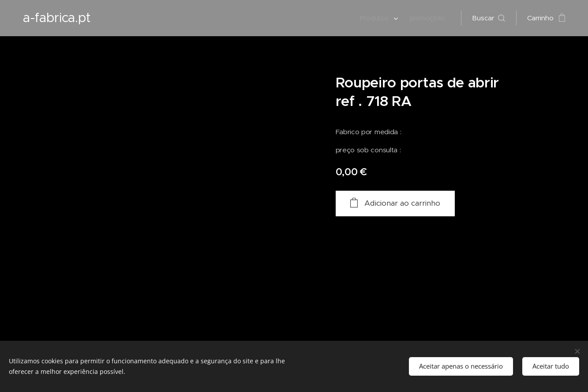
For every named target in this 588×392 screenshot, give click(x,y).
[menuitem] (378, 18)
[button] (489, 18)
